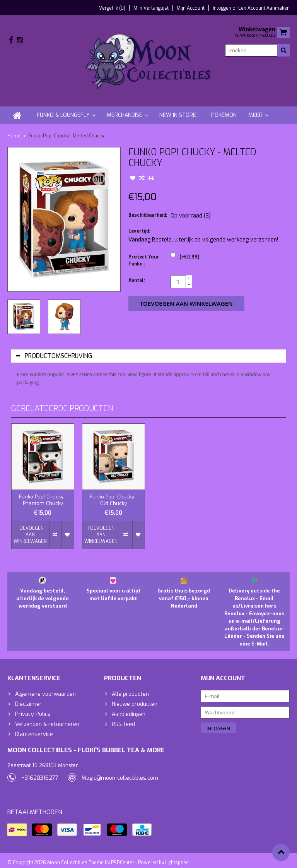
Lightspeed (177, 859)
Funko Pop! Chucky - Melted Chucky (66, 129)
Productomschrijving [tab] (54, 349)
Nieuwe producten (135, 698)
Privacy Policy (33, 708)
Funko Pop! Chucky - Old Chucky (114, 494)
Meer (255, 109)
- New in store (176, 109)
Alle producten (130, 687)
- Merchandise (123, 109)
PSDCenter (123, 859)
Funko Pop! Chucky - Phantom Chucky (43, 494)
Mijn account (191, 8)
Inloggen (223, 8)
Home (14, 129)
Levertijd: (139, 224)
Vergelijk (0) (112, 8)
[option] (24, 310)
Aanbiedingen (129, 708)
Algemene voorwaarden (45, 687)
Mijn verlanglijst (151, 8)
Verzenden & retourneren (47, 718)
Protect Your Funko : (144, 254)
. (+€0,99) (188, 250)
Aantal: (137, 274)
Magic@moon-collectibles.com (120, 773)
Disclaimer (28, 698)
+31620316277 (40, 773)
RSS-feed (123, 718)
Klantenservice (34, 728)
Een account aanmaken (264, 8)
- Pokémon (222, 109)
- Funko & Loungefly (61, 109)
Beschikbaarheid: (148, 209)
